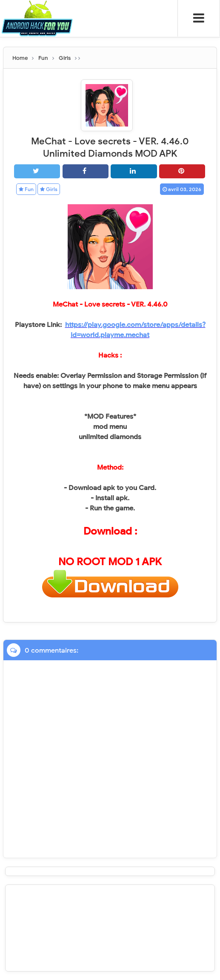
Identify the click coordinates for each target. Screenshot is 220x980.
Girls (49, 189)
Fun (26, 189)
